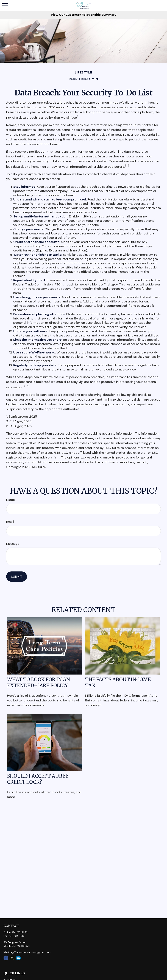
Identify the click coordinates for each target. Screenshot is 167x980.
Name (10, 500)
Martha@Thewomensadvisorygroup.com (27, 952)
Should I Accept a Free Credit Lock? (38, 779)
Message (13, 544)
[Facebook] (6, 958)
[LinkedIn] (18, 958)
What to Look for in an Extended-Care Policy (39, 682)
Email (10, 522)
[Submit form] (17, 577)
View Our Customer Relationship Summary (84, 15)
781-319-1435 (20, 932)
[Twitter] (12, 958)
